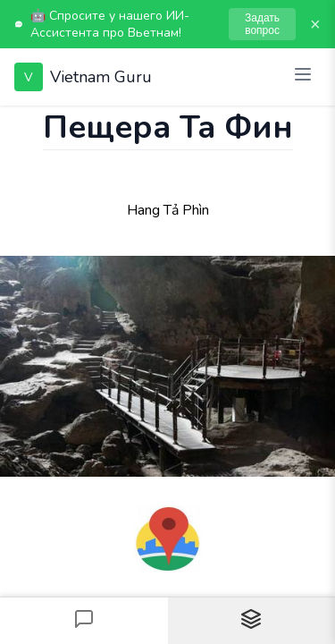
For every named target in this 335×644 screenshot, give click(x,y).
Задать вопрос (262, 24)
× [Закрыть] (315, 24)
